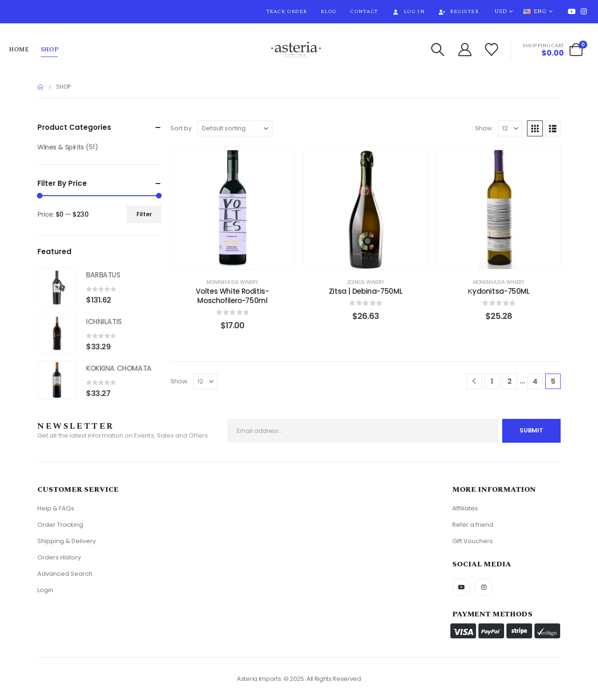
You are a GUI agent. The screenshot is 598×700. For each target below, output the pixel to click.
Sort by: (182, 128)
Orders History (59, 557)
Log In (408, 11)
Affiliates (465, 508)
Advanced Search (65, 574)
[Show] (510, 128)
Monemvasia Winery (232, 282)
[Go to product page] (57, 287)
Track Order (287, 11)
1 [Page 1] (492, 381)
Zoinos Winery (366, 282)
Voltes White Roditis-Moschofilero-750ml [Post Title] (232, 296)
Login (45, 590)
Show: (484, 128)
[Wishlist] (492, 49)
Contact (364, 11)
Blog (328, 11)
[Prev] (474, 381)
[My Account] (465, 49)
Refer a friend (473, 525)
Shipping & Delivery (67, 541)
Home (19, 49)
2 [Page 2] (509, 381)
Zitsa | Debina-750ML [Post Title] (366, 291)
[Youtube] (571, 11)
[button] (438, 49)
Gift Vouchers (473, 541)
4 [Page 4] (535, 381)
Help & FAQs (56, 508)
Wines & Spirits (61, 147)
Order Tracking (60, 525)
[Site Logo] (296, 50)
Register (458, 11)
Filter (144, 214)
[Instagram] (584, 11)
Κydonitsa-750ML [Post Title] (498, 291)
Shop (50, 49)
